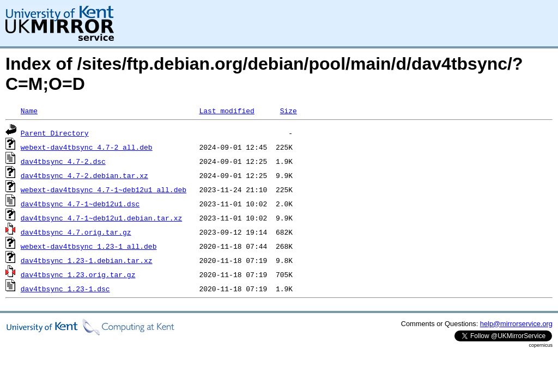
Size (289, 111)
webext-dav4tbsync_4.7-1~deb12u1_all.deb (104, 189)
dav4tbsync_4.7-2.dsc (63, 161)
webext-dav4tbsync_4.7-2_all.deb (87, 147)
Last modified (226, 111)
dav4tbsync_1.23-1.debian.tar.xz (87, 260)
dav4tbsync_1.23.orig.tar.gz (78, 274)
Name (29, 111)
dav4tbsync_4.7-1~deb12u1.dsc (80, 204)
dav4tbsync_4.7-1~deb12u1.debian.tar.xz (101, 218)
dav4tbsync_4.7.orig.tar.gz (76, 232)
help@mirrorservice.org (516, 324)
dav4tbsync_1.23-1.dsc (65, 289)
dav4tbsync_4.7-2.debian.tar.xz (84, 175)
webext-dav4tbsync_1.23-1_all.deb (89, 246)
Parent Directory (55, 133)
